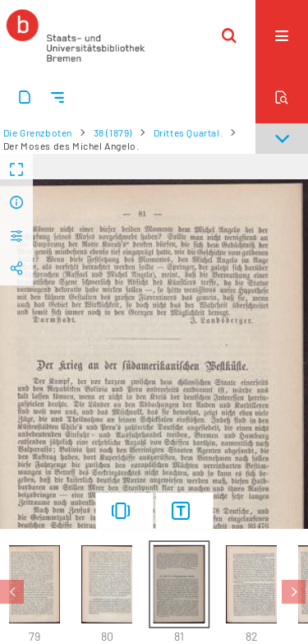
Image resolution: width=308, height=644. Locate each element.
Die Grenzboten (38, 132)
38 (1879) (113, 132)
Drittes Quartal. (188, 132)
